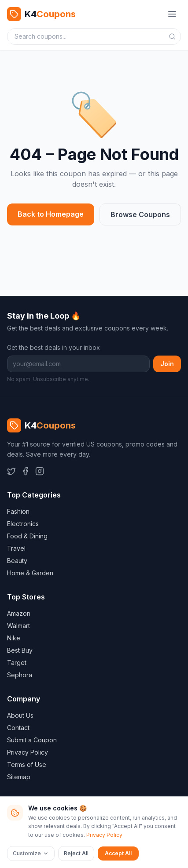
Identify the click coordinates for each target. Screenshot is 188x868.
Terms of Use (27, 764)
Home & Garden (30, 573)
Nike (14, 638)
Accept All (118, 853)
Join (167, 364)
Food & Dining (27, 536)
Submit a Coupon (32, 740)
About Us (20, 715)
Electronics (23, 524)
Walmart (18, 626)
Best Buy (20, 650)
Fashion (18, 511)
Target (17, 663)
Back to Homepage (51, 214)
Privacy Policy (28, 752)
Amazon (19, 613)
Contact (18, 728)
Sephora (20, 675)
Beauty (17, 561)
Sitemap (19, 777)
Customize (31, 853)
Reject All (76, 853)
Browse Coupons (140, 214)
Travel (16, 548)
